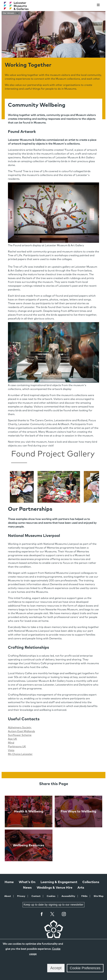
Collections (91, 882)
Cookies (51, 896)
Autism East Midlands (21, 731)
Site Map (99, 896)
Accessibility (68, 896)
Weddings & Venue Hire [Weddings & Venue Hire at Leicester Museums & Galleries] (55, 888)
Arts (81, 888)
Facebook (42, 914)
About (8, 896)
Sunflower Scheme (20, 735)
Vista (11, 750)
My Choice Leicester (20, 754)
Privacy (21, 896)
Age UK (12, 739)
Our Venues (11, 13)
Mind (11, 743)
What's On (27, 882)
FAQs (84, 896)
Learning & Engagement (59, 882)
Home (9, 882)
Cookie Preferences (85, 968)
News (27, 888)
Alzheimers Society (20, 728)
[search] (90, 5)
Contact (36, 896)
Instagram (64, 914)
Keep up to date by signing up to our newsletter (53, 905)
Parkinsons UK (17, 747)
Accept (56, 968)
